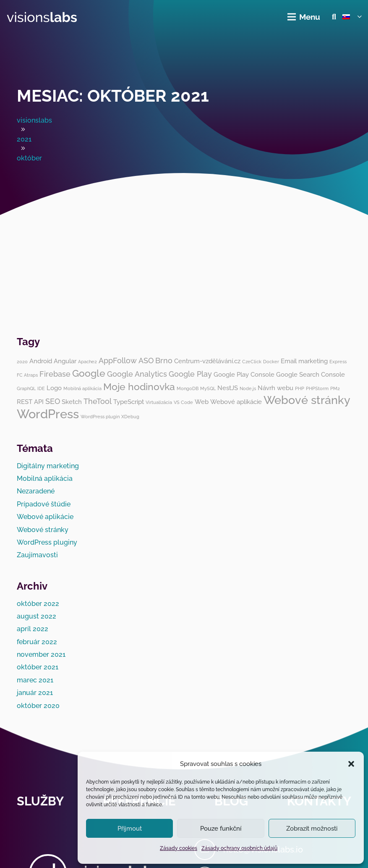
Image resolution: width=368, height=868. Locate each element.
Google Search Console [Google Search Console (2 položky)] (311, 375)
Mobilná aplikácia (45, 479)
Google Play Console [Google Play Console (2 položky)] (244, 375)
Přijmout (130, 829)
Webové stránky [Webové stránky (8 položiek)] (307, 400)
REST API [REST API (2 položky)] (30, 402)
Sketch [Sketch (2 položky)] (72, 402)
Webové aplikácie (45, 517)
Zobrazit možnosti (312, 829)
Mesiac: (113, 96)
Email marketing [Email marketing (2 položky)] (304, 361)
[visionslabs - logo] (42, 17)
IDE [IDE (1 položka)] (41, 388)
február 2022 (37, 642)
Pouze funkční (221, 829)
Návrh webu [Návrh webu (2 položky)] (275, 388)
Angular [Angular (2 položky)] (65, 361)
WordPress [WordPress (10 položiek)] (48, 414)
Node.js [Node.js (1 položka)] (248, 388)
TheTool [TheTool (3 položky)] (98, 401)
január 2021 (35, 693)
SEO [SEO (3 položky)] (53, 401)
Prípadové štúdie (44, 504)
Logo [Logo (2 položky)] (54, 388)
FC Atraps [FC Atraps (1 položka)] (27, 375)
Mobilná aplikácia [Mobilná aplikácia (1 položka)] (82, 388)
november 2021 (41, 654)
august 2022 (37, 616)
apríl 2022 (33, 629)
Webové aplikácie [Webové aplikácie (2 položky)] (236, 402)
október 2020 (38, 706)
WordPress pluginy (47, 542)
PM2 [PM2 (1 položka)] (335, 388)
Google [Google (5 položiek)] (89, 373)
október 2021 (38, 667)
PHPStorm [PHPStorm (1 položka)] (317, 388)
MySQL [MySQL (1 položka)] (208, 388)
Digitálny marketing (48, 466)
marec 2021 (35, 680)
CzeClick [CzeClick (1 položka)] (252, 362)
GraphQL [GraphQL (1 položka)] (26, 388)
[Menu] (304, 17)
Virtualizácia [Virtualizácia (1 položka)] (159, 402)
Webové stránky (43, 530)
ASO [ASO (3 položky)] (146, 361)
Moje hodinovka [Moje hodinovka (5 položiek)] (139, 387)
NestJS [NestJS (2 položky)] (228, 388)
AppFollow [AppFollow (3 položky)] (118, 361)
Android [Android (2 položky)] (41, 361)
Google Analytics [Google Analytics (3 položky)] (137, 374)
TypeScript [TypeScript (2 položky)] (129, 402)
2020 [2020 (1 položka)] (22, 362)
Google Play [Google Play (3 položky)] (190, 374)
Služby (40, 801)
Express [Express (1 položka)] (338, 362)
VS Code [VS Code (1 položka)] (183, 402)
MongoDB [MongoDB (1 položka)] (188, 388)
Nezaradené (36, 491)
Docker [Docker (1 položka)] (271, 362)
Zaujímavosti (37, 555)
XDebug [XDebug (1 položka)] (130, 417)
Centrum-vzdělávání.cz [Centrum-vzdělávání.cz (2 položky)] (207, 361)
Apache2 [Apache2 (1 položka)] (87, 362)
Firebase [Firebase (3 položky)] (55, 374)
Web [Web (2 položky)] (202, 402)
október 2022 (38, 604)
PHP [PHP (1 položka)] (300, 388)
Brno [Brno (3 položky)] (164, 361)
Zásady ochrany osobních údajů (239, 848)
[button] (351, 764)
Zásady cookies (179, 848)
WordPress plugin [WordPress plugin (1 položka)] (100, 417)
